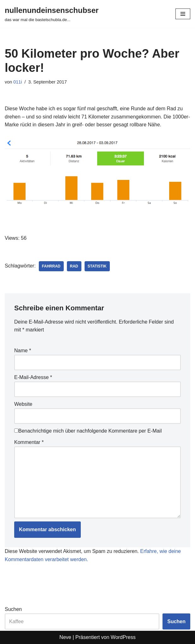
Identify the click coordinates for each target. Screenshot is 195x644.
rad (74, 266)
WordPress (123, 637)
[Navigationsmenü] (183, 14)
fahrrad (51, 266)
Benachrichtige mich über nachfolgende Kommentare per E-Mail (88, 431)
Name (23, 351)
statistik (97, 266)
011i (18, 82)
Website (23, 404)
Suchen (13, 609)
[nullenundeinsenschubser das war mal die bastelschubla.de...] (52, 14)
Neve (65, 637)
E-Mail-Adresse (33, 377)
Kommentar (29, 442)
